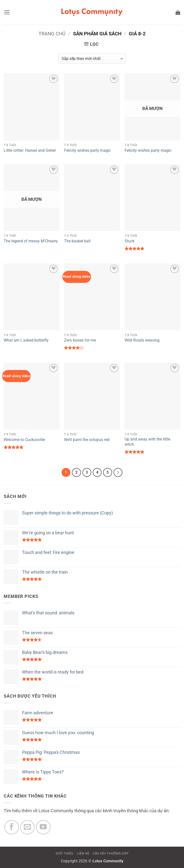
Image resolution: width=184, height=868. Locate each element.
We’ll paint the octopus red (87, 440)
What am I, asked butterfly (26, 340)
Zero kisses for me (80, 340)
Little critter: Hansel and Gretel (30, 150)
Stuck (130, 241)
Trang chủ (52, 34)
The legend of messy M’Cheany (31, 241)
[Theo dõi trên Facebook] (12, 827)
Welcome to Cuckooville (24, 440)
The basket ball (77, 241)
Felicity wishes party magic (87, 150)
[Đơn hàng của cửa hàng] (92, 59)
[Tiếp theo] (118, 473)
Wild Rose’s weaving (142, 340)
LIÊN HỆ (83, 854)
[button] (7, 12)
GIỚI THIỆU (65, 854)
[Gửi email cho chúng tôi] (27, 827)
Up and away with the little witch (147, 442)
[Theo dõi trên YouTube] (43, 827)
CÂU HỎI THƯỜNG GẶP (111, 854)
